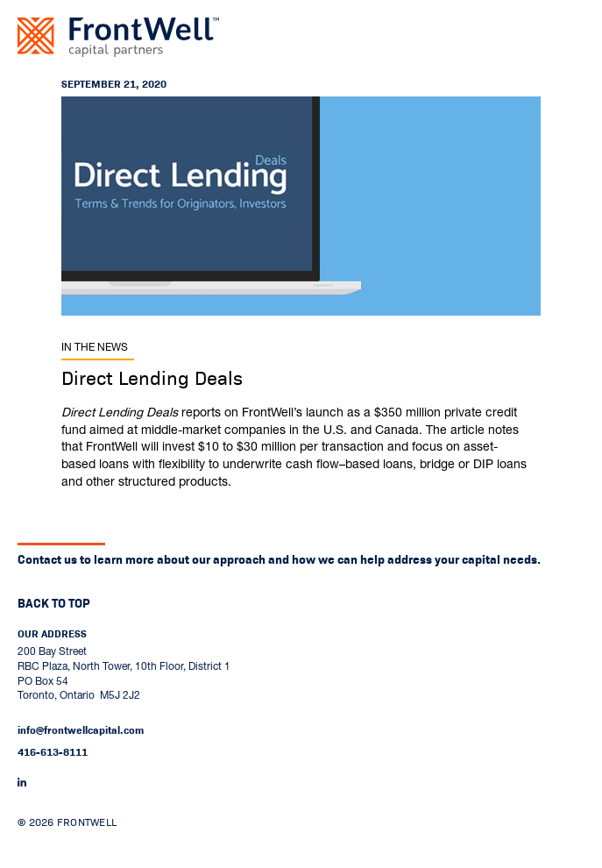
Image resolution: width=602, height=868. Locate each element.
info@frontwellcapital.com (81, 730)
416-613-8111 (53, 752)
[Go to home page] (118, 37)
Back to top (54, 604)
